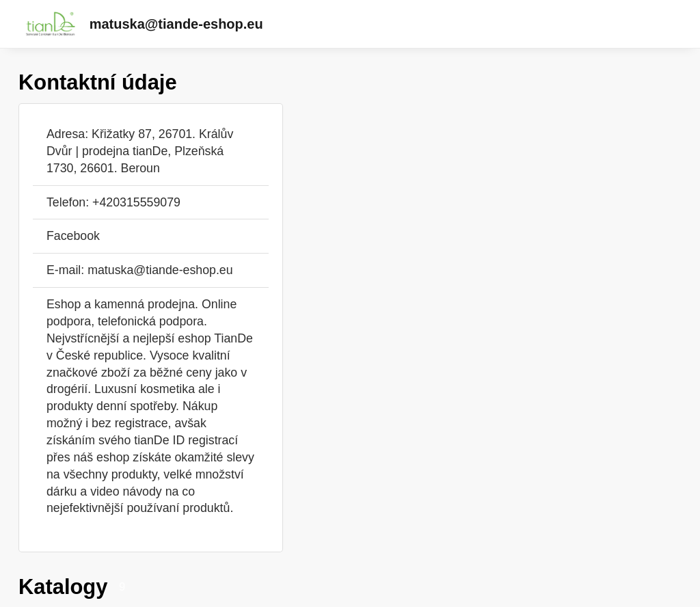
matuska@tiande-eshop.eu (176, 24)
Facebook (73, 236)
